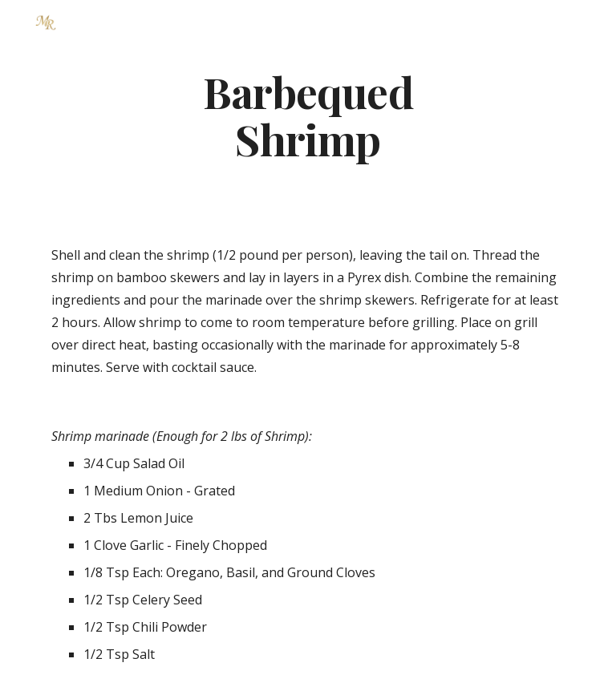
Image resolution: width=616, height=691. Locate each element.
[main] (308, 115)
